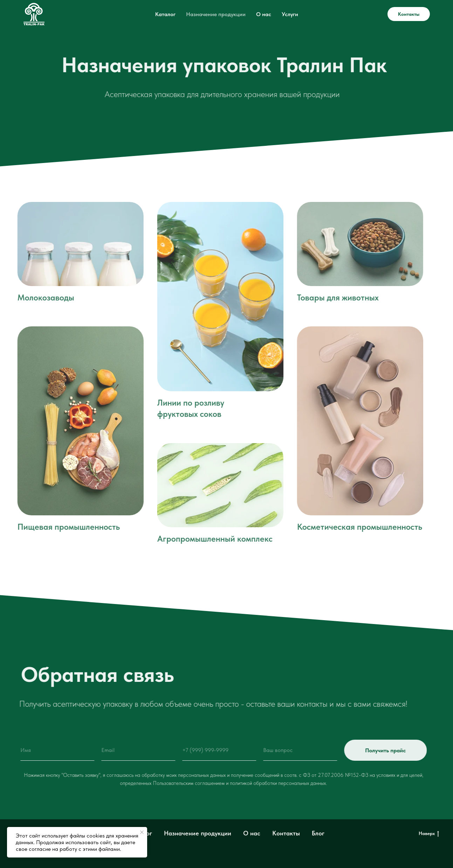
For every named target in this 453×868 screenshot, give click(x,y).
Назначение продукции (216, 14)
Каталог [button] (165, 14)
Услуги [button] (290, 14)
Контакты (409, 14)
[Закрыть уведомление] (142, 832)
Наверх (429, 834)
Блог (318, 833)
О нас (264, 14)
